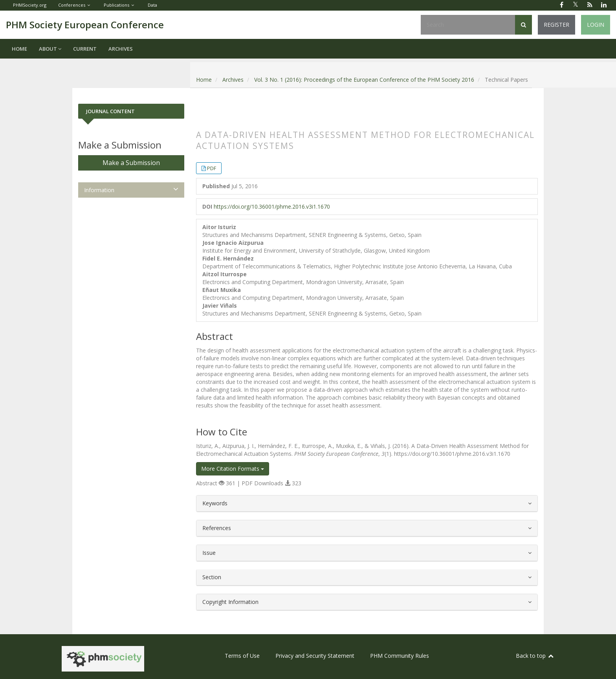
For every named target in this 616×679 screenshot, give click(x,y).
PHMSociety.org (30, 5)
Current (85, 49)
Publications (116, 5)
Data (152, 5)
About (50, 49)
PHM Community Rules (400, 656)
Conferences (72, 5)
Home (19, 49)
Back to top (535, 656)
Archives (121, 49)
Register (556, 25)
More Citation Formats (233, 469)
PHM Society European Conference (85, 25)
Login (596, 25)
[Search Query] (468, 25)
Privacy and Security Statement (315, 656)
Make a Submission (131, 163)
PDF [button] (212, 168)
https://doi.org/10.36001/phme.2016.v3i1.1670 (272, 206)
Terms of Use (242, 656)
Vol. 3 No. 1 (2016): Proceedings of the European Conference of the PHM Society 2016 (364, 80)
